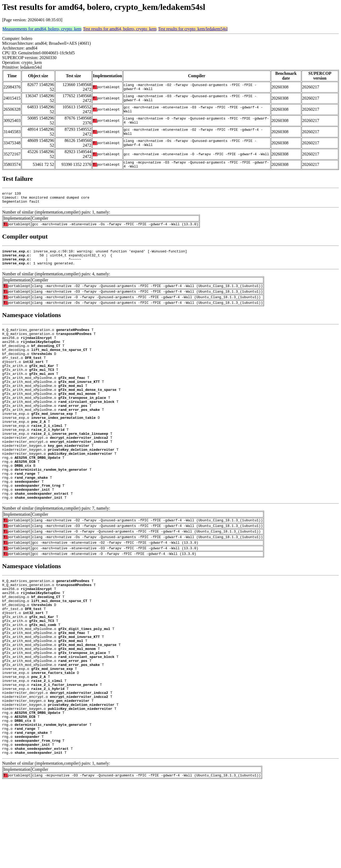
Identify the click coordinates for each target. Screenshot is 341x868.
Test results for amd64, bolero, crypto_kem (120, 29)
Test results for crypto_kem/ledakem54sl (193, 29)
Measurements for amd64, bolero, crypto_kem (42, 29)
